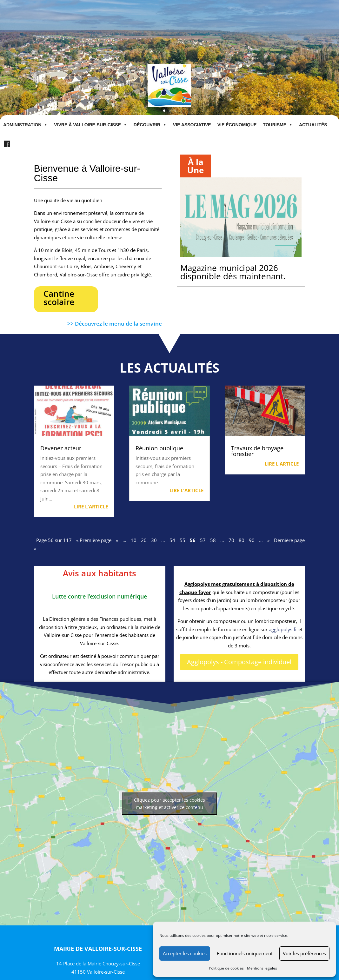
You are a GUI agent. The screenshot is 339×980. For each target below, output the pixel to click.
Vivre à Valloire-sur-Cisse (91, 125)
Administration (25, 125)
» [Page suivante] (268, 540)
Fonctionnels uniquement (245, 953)
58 (213, 540)
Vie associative (192, 125)
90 (252, 540)
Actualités (313, 125)
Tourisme (278, 125)
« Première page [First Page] (94, 540)
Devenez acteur (61, 448)
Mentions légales (262, 968)
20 (144, 540)
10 (134, 540)
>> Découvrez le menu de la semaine (115, 324)
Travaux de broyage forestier (257, 451)
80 (242, 540)
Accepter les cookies (185, 953)
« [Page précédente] (117, 540)
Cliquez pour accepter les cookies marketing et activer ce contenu (169, 804)
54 (172, 540)
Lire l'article (91, 507)
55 (183, 540)
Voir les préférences (304, 953)
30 (154, 540)
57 (203, 540)
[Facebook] (7, 144)
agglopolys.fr (283, 629)
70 (231, 540)
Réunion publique (159, 448)
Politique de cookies (226, 968)
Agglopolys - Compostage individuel (239, 662)
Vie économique (237, 125)
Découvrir (150, 125)
